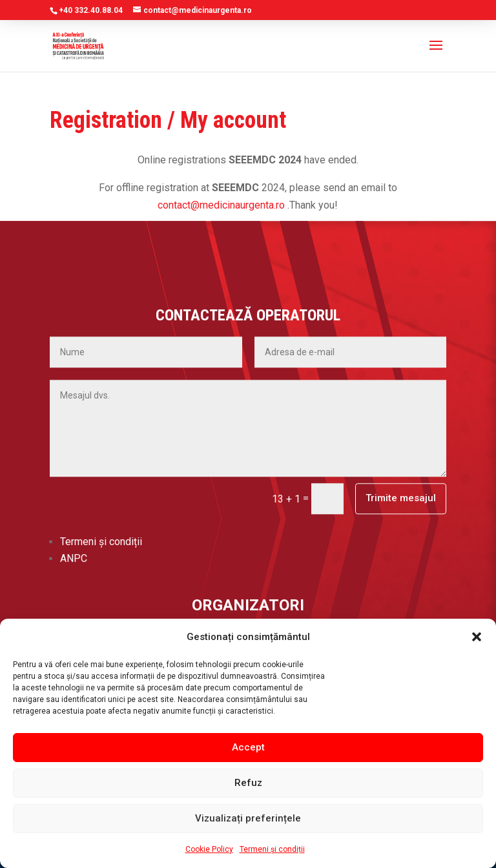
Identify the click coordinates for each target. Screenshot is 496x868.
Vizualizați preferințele (248, 818)
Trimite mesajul (401, 381)
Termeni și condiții (272, 849)
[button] (477, 637)
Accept (248, 747)
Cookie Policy (209, 849)
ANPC (74, 441)
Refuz (248, 783)
